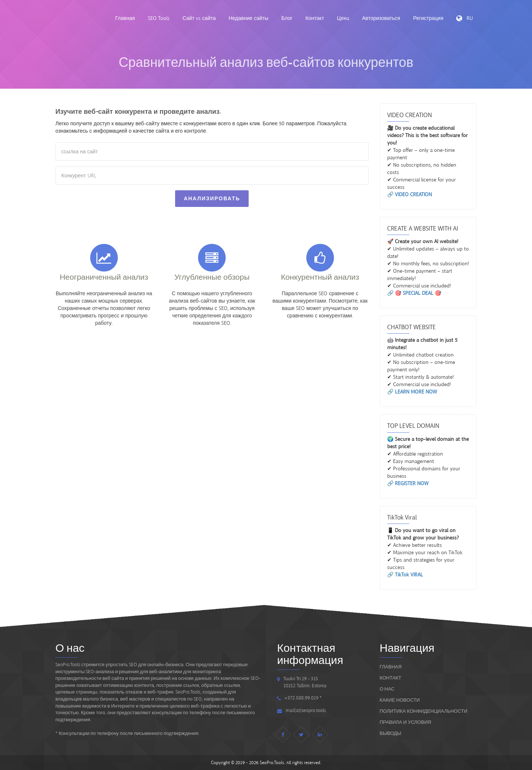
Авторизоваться (381, 18)
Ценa (343, 18)
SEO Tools (159, 18)
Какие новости (400, 700)
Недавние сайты (248, 18)
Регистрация (428, 18)
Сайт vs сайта (199, 18)
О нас (387, 689)
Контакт (315, 18)
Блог (287, 18)
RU (465, 18)
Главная (125, 18)
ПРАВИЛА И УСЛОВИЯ (406, 722)
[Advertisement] (212, 366)
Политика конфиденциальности (424, 711)
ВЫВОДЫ (391, 733)
